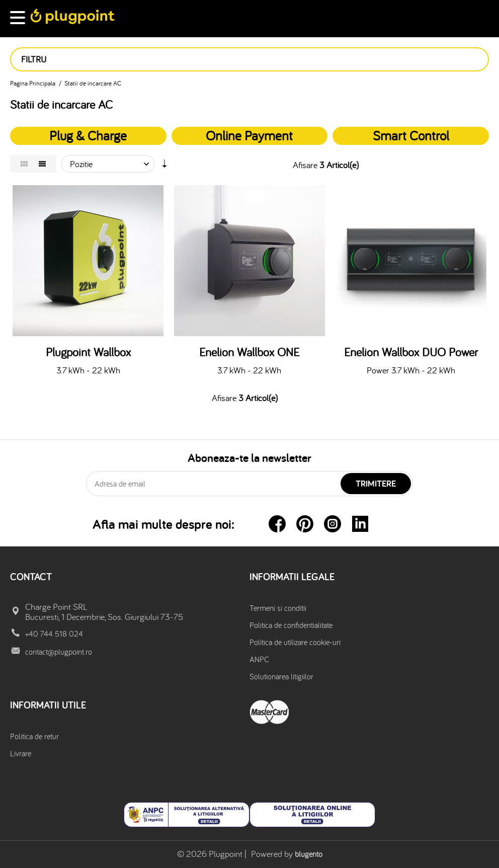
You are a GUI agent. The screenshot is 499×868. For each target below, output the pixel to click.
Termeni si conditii (278, 608)
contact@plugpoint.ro (59, 652)
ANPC (259, 659)
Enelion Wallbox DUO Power (411, 352)
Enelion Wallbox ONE (249, 352)
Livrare (21, 753)
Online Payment (249, 135)
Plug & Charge (88, 135)
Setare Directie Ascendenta (164, 166)
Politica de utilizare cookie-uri (295, 642)
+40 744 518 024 (54, 634)
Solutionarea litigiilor (281, 676)
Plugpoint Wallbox (88, 352)
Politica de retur (34, 736)
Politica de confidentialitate (291, 625)
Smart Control (411, 135)
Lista (42, 164)
